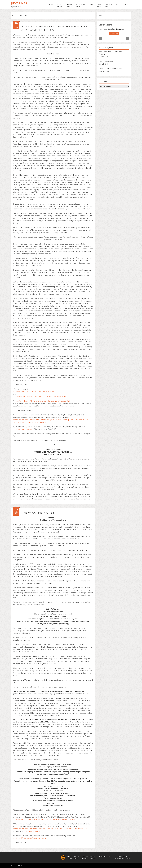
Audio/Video (99, 5)
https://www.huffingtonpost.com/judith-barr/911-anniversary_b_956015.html (40, 397)
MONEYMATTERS (70, 5)
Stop (115, 35)
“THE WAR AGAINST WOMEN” (38, 513)
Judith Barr (19, 3)
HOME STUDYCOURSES (81, 5)
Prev (100, 39)
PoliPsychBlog (109, 5)
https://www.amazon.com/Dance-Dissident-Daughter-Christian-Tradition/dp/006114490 (44, 819)
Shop (117, 4)
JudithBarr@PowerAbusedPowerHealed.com (29, 838)
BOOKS (91, 4)
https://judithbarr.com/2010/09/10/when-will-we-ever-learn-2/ (35, 392)
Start (113, 35)
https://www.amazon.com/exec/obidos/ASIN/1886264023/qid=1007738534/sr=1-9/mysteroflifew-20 (50, 829)
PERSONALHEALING (60, 5)
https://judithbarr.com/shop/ (23, 429)
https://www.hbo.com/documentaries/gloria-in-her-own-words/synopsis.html (42, 401)
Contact (126, 4)
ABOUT (51, 4)
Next (128, 39)
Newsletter (102, 856)
